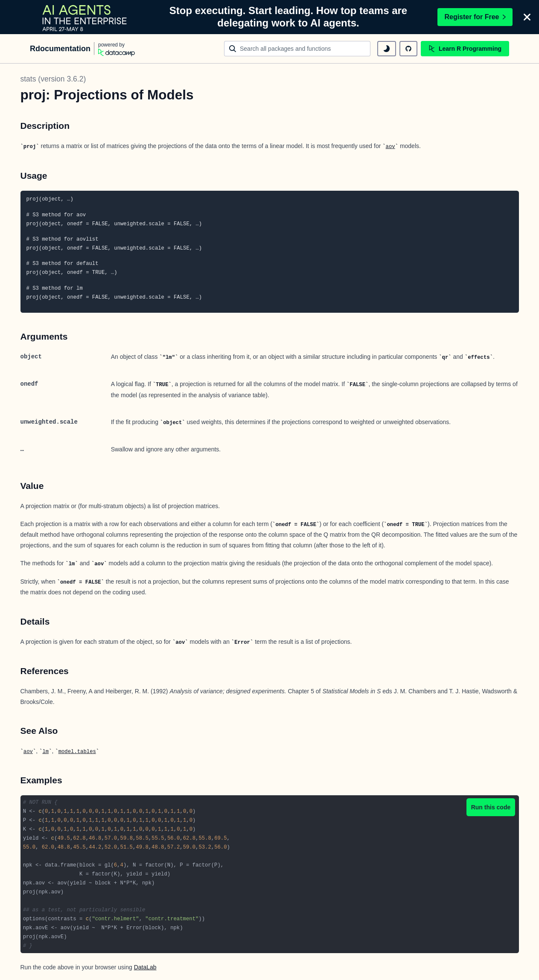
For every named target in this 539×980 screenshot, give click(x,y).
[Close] (527, 17)
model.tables (77, 752)
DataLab (145, 967)
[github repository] (408, 49)
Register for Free (475, 17)
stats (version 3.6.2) (53, 79)
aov (390, 147)
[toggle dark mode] (387, 49)
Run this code (491, 807)
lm (45, 752)
